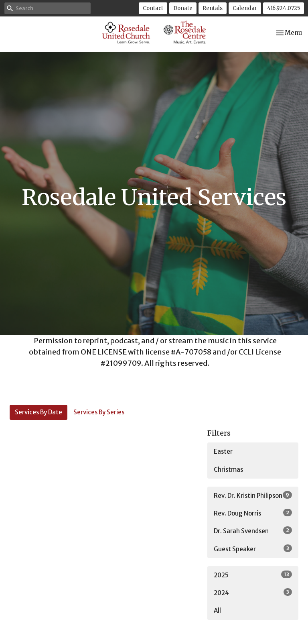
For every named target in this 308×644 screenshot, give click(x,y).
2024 (253, 592)
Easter (223, 451)
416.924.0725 (284, 8)
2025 (253, 575)
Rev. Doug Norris (253, 513)
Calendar (245, 8)
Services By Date (38, 412)
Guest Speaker (253, 549)
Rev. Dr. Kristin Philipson (253, 495)
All (217, 610)
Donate (183, 8)
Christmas (228, 470)
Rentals (213, 8)
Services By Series (99, 412)
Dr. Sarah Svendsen (253, 531)
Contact (153, 8)
